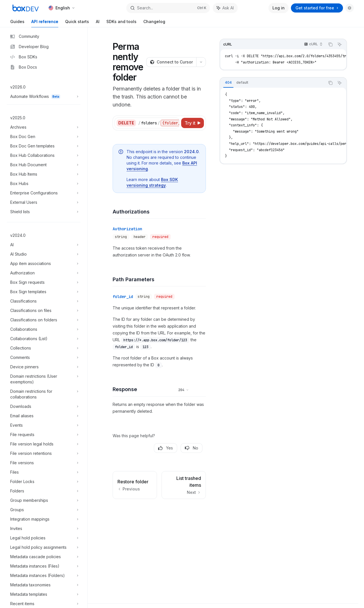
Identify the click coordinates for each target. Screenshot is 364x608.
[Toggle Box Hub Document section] (44, 165)
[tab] (228, 83)
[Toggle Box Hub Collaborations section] (44, 155)
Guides (17, 23)
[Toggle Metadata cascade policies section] (44, 557)
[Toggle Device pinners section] (44, 367)
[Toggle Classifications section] (44, 301)
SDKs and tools (121, 23)
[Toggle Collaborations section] (44, 329)
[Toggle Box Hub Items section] (44, 174)
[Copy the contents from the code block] (330, 44)
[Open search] (168, 8)
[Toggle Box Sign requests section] (44, 282)
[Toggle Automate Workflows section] (44, 96)
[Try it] (193, 123)
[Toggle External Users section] (44, 202)
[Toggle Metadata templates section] (44, 594)
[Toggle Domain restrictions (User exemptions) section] (44, 379)
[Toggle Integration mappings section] (44, 519)
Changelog (154, 23)
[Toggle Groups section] (44, 510)
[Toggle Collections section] (44, 348)
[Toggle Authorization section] (44, 273)
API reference (45, 23)
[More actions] (201, 62)
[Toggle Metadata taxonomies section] (44, 585)
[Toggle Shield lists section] (44, 212)
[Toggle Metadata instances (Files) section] (44, 566)
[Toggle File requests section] (44, 435)
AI (98, 23)
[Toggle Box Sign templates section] (44, 292)
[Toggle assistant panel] (225, 8)
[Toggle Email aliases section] (44, 416)
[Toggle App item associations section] (44, 264)
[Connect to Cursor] (171, 62)
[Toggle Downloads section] (44, 406)
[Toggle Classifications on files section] (44, 311)
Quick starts (77, 23)
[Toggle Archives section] (44, 127)
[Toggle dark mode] (349, 8)
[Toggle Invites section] (44, 529)
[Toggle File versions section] (44, 463)
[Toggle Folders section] (44, 491)
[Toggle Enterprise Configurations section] (44, 193)
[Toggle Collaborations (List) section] (44, 339)
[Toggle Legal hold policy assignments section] (44, 547)
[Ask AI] (340, 44)
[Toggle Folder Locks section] (44, 482)
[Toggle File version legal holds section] (44, 444)
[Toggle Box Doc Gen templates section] (44, 146)
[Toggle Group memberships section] (44, 500)
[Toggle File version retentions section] (44, 453)
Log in (279, 8)
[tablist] (272, 83)
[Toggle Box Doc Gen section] (44, 137)
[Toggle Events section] (44, 425)
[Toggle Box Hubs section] (44, 184)
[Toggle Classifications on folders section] (44, 320)
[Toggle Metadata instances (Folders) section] (44, 576)
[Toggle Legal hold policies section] (44, 538)
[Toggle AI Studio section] (44, 254)
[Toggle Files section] (44, 472)
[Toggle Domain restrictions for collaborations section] (44, 394)
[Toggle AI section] (44, 245)
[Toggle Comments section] (44, 358)
